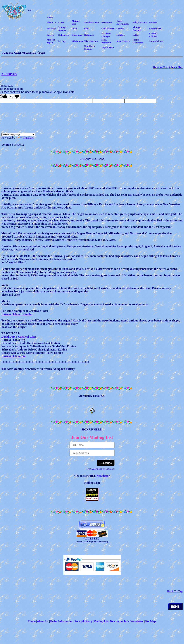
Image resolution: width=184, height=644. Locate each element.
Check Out (176, 67)
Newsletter (103, 476)
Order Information (61, 621)
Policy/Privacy (83, 621)
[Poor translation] (15, 96)
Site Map (150, 621)
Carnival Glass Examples (17, 314)
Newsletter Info (120, 621)
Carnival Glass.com (13, 356)
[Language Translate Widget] (18, 134)
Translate (25, 138)
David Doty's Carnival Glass (19, 337)
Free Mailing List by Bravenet (101, 469)
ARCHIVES (9, 74)
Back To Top (175, 591)
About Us (43, 621)
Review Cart (161, 67)
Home (32, 621)
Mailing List (101, 621)
